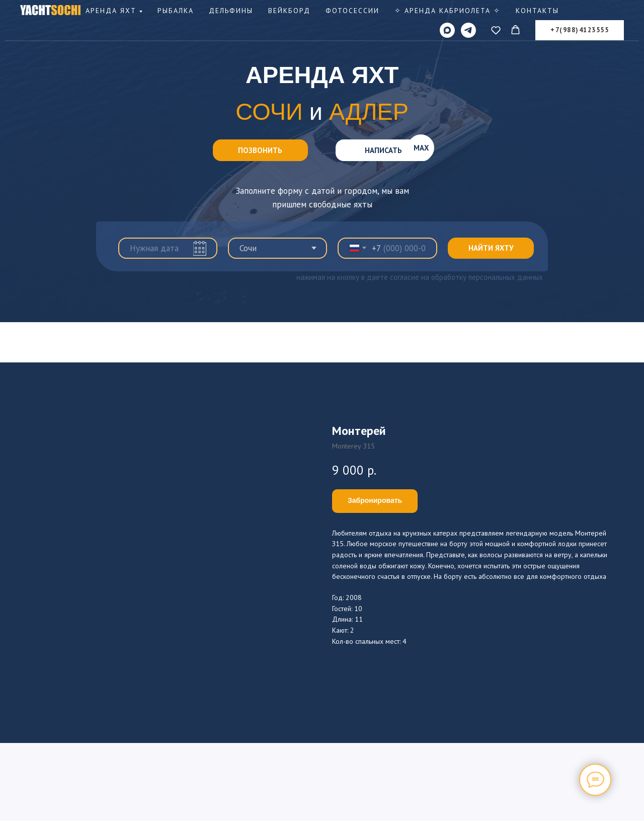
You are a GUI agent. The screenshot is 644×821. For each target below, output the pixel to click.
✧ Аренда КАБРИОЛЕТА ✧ (448, 11)
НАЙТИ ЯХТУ (491, 248)
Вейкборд (289, 11)
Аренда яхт (111, 11)
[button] (496, 30)
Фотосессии (352, 11)
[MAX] (447, 30)
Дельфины (231, 11)
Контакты (537, 11)
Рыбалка (176, 11)
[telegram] (468, 30)
